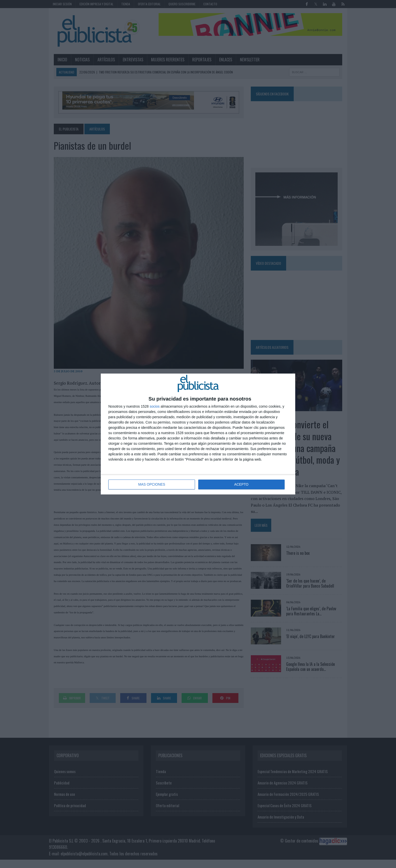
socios (155, 407)
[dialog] (198, 434)
